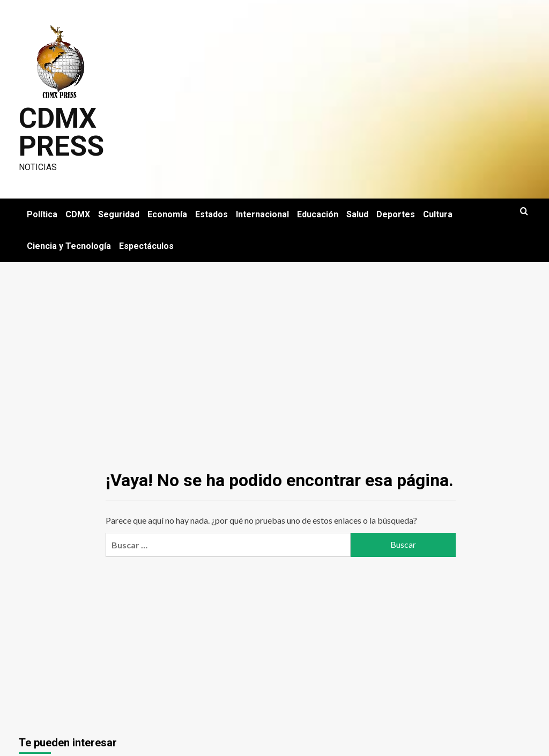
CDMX (78, 214)
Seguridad (119, 214)
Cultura (438, 214)
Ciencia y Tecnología (69, 246)
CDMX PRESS (61, 132)
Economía (167, 214)
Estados (212, 214)
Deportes (396, 214)
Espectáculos (146, 246)
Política (42, 214)
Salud (357, 214)
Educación (318, 214)
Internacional (262, 214)
